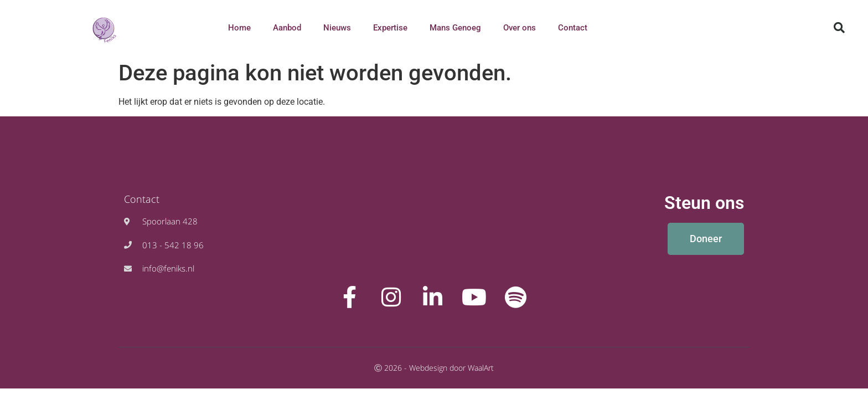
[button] (839, 28)
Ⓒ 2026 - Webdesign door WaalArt (434, 368)
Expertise (390, 28)
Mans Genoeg (455, 28)
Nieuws (337, 28)
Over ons (520, 28)
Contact (573, 28)
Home (239, 28)
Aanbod (287, 28)
